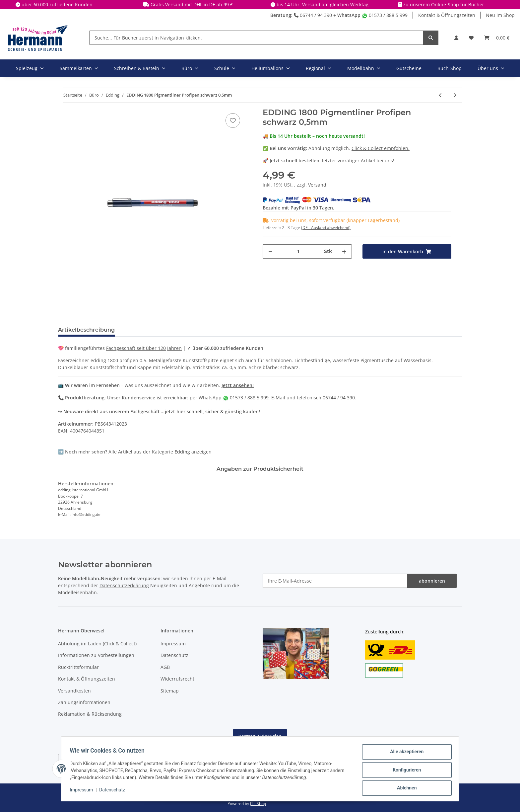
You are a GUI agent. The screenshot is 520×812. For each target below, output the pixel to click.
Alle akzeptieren (404, 754)
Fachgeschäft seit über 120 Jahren (144, 348)
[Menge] (298, 251)
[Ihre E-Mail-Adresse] (335, 581)
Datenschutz (174, 655)
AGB (165, 667)
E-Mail (278, 398)
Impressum (173, 644)
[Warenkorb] (497, 38)
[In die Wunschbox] (233, 121)
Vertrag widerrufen (260, 736)
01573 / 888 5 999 (385, 15)
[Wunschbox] (471, 38)
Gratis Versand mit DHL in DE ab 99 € (192, 4)
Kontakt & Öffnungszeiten (447, 15)
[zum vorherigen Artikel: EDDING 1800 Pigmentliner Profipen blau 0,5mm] (441, 95)
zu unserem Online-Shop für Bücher (444, 4)
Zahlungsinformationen (84, 702)
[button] (456, 38)
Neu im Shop (500, 15)
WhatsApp (349, 15)
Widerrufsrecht (177, 679)
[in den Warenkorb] (407, 251)
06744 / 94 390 (313, 15)
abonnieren (432, 581)
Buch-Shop (450, 68)
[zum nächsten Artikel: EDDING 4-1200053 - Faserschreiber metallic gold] (455, 95)
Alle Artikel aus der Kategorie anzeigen (160, 452)
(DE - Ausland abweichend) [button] (326, 228)
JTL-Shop (258, 804)
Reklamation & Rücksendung (90, 714)
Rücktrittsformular (78, 667)
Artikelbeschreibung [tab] (86, 330)
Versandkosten (74, 691)
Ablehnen (404, 788)
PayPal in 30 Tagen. (312, 208)
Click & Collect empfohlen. (381, 148)
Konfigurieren (404, 771)
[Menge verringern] (270, 251)
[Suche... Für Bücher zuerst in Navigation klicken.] (256, 38)
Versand (317, 185)
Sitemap (170, 691)
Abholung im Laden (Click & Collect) (97, 644)
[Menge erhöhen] (344, 251)
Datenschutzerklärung (124, 585)
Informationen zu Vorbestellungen (96, 655)
